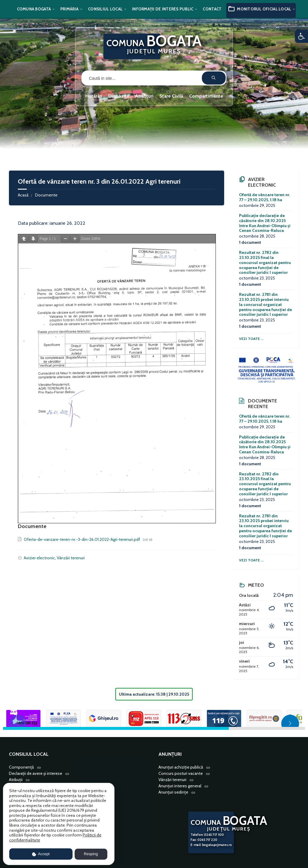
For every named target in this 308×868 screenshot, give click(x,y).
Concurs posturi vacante (181, 773)
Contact (212, 9)
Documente (46, 195)
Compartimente (206, 96)
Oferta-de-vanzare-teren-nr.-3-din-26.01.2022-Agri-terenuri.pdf (82, 539)
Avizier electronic (39, 558)
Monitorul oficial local (264, 9)
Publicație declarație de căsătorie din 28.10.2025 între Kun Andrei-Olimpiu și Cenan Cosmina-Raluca (265, 223)
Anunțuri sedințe (173, 792)
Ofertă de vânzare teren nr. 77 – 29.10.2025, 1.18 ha (265, 197)
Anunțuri (144, 96)
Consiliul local (105, 9)
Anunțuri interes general (180, 786)
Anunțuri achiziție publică (181, 767)
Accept (41, 854)
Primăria (69, 9)
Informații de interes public (163, 9)
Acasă (23, 195)
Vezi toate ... (251, 339)
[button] (301, 36)
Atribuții (16, 780)
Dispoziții (119, 96)
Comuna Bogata (34, 9)
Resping (91, 854)
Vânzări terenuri (71, 558)
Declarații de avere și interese (36, 773)
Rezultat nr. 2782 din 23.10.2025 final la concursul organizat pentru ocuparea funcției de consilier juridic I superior (265, 262)
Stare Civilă (171, 96)
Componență (21, 767)
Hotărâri (94, 96)
